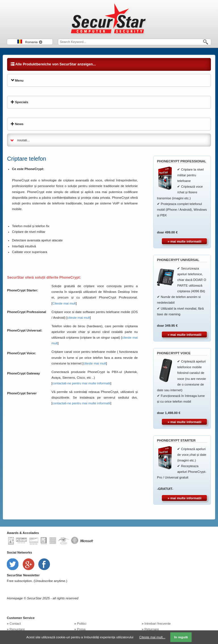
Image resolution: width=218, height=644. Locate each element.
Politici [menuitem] (82, 624)
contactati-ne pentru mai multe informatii (81, 383)
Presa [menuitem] (81, 629)
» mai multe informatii (185, 241)
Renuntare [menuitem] (17, 629)
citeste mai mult (79, 318)
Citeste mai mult (64, 303)
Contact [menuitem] (15, 624)
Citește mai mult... (152, 637)
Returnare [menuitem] (152, 629)
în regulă (181, 637)
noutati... (24, 140)
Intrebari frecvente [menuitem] (158, 624)
